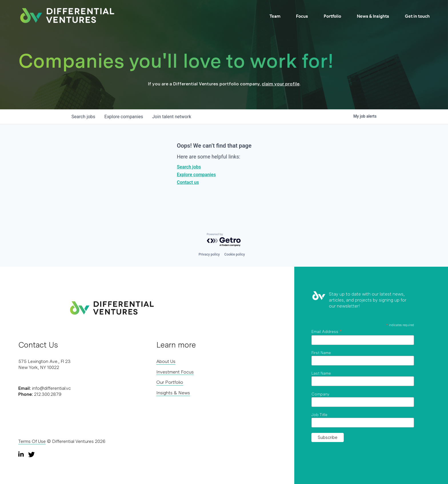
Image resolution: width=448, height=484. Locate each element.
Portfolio (332, 16)
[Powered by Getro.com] (224, 240)
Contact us (188, 182)
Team (275, 16)
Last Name (321, 373)
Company (320, 394)
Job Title (319, 415)
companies (124, 117)
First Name (321, 353)
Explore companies (196, 175)
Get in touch (417, 16)
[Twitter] (31, 454)
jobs (83, 117)
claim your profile (281, 84)
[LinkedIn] (22, 454)
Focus (302, 16)
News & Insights (373, 16)
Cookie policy (235, 254)
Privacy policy (209, 254)
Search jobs (189, 167)
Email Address (327, 332)
